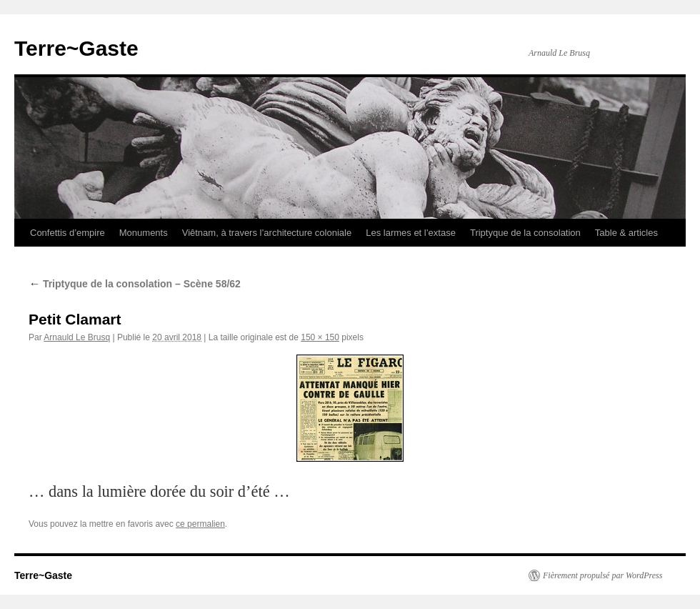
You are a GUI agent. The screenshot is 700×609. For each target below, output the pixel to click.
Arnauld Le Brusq (77, 337)
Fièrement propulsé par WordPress (602, 575)
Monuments (144, 233)
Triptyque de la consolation (525, 233)
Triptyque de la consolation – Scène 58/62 (135, 284)
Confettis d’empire (67, 233)
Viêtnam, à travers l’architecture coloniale (267, 233)
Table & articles (626, 233)
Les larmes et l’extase (411, 233)
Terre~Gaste (76, 48)
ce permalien (200, 524)
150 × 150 (320, 337)
